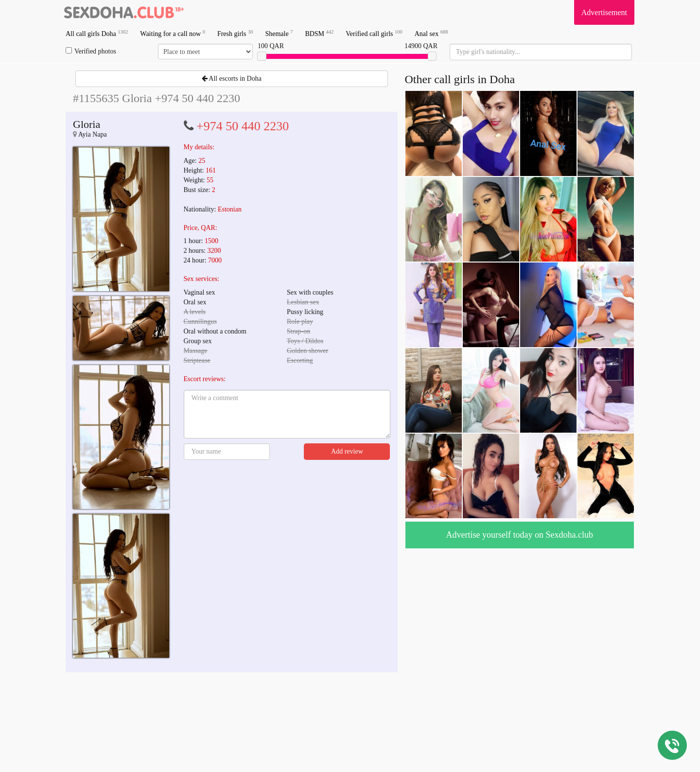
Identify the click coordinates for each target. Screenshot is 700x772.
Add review (347, 451)
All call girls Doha (97, 33)
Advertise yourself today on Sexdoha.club (520, 535)
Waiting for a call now (173, 33)
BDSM (319, 33)
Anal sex (431, 33)
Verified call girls (374, 33)
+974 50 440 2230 (243, 126)
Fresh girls (235, 33)
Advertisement (604, 12)
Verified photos (91, 51)
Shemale (279, 33)
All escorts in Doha (232, 79)
